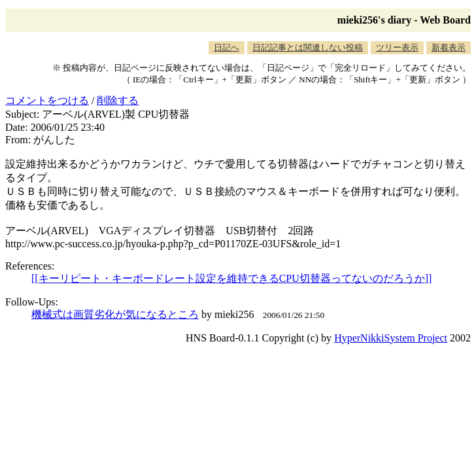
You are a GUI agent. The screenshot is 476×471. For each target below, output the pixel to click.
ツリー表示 (397, 47)
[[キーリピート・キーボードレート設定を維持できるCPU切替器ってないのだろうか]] (231, 278)
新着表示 (449, 47)
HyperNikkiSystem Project (391, 338)
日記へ (227, 47)
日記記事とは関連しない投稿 (308, 47)
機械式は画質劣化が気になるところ (115, 314)
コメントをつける (47, 100)
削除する (118, 100)
